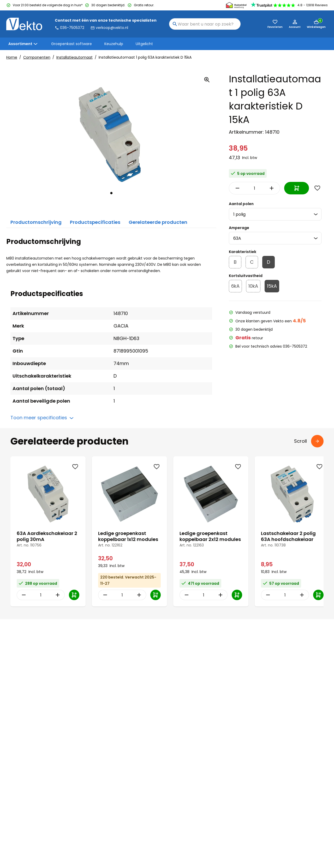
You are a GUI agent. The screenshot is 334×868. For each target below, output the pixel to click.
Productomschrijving (36, 222)
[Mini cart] (316, 24)
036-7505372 (70, 28)
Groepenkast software (71, 44)
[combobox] (205, 24)
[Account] (295, 24)
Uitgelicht (144, 44)
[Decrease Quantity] (236, 188)
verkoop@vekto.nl (109, 28)
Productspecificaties (95, 222)
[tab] (111, 193)
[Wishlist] (317, 188)
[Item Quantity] (254, 188)
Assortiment (23, 44)
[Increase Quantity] (272, 188)
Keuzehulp (114, 44)
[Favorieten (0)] (275, 24)
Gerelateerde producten (158, 222)
